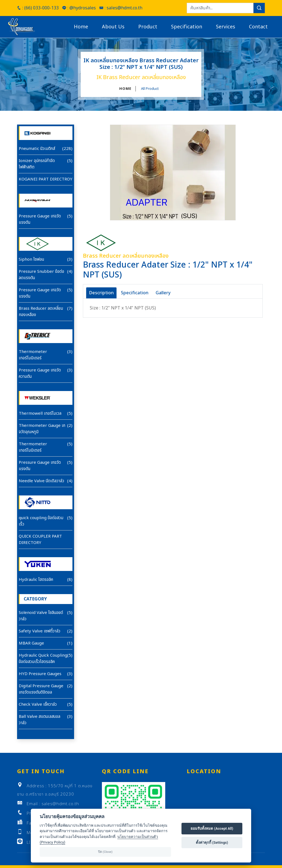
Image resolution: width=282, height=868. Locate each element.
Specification (187, 27)
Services (226, 27)
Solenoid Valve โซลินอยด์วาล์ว (41, 616)
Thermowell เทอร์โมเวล (40, 413)
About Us (113, 27)
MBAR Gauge (31, 643)
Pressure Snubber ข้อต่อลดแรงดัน (41, 275)
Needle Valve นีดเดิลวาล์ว (41, 481)
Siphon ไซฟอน (31, 259)
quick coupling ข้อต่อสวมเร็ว (41, 521)
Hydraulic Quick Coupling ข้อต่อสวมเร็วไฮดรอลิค (43, 659)
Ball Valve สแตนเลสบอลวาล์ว (40, 720)
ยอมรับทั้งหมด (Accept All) (212, 828)
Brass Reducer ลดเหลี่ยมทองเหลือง (41, 312)
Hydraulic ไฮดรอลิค (36, 580)
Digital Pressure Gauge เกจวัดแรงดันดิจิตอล (41, 689)
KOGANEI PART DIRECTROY (46, 179)
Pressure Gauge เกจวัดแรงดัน (40, 219)
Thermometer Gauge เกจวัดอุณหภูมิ (42, 429)
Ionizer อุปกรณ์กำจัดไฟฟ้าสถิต (37, 164)
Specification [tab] (135, 293)
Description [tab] (101, 293)
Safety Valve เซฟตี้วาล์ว (40, 631)
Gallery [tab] (163, 293)
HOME (125, 89)
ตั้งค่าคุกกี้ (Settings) (212, 843)
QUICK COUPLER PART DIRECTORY (40, 540)
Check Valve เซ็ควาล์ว (38, 704)
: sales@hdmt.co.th (121, 8)
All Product (150, 89)
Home (81, 27)
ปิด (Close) (105, 852)
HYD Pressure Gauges (40, 674)
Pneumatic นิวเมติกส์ (37, 149)
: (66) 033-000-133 (38, 8)
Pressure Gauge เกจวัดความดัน (40, 373)
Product (148, 27)
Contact (258, 27)
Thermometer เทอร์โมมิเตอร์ (33, 355)
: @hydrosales (79, 8)
